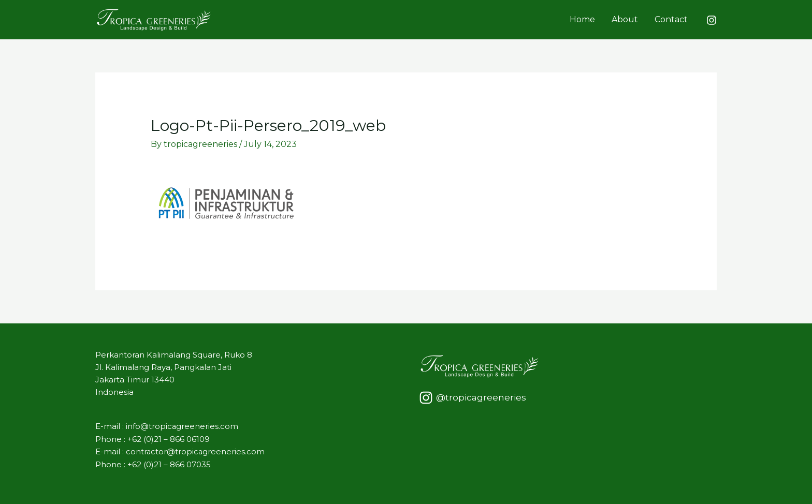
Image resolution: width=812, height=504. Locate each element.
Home (582, 19)
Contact (671, 19)
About (625, 19)
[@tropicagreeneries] (473, 397)
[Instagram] (712, 20)
